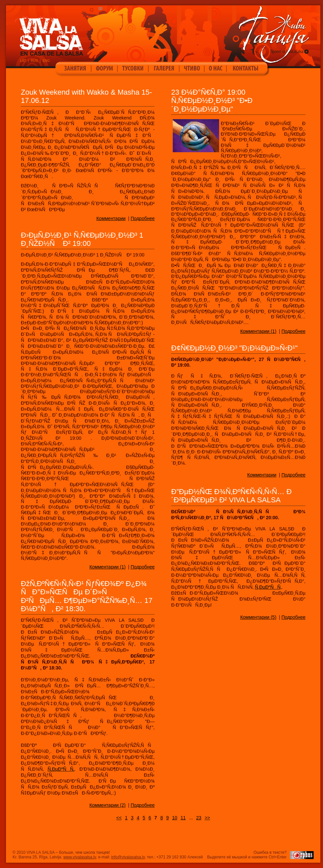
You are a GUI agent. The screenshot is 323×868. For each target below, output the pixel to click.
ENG (46, 61)
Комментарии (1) (107, 567)
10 (175, 818)
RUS (34, 61)
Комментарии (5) (258, 617)
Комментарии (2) (107, 805)
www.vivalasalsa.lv (79, 857)
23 (199, 818)
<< (119, 818)
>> (207, 818)
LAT (23, 61)
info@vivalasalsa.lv (128, 857)
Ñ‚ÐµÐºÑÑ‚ (268, 587)
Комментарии (111, 218)
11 (183, 818)
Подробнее (143, 218)
